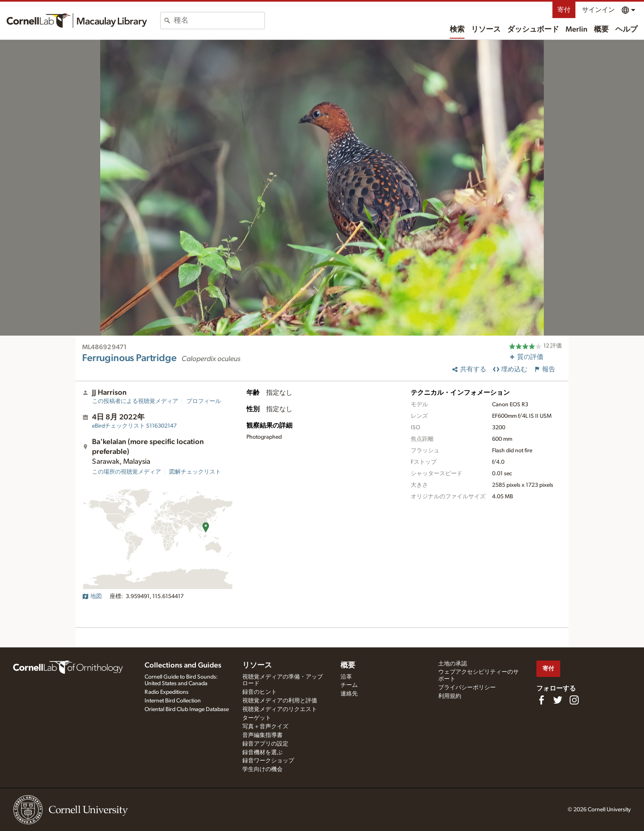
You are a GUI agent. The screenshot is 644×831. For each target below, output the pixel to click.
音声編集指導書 (262, 735)
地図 (92, 596)
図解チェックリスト (195, 472)
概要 (601, 30)
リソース (486, 30)
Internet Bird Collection (173, 701)
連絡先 (349, 694)
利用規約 (450, 696)
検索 (457, 30)
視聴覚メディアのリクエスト (280, 709)
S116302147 (134, 426)
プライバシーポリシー (467, 688)
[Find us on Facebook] (541, 700)
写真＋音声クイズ (265, 727)
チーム (349, 685)
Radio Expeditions (167, 692)
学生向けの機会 (262, 769)
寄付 (564, 10)
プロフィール (204, 401)
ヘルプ (626, 30)
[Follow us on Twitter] (558, 700)
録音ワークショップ (268, 761)
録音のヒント (260, 692)
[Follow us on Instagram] (574, 700)
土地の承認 (453, 664)
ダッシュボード (533, 30)
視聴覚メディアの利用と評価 (280, 701)
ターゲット (257, 718)
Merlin (576, 30)
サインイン (598, 10)
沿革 (346, 677)
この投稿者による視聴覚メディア (135, 401)
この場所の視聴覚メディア (126, 472)
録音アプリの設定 (265, 744)
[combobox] (219, 21)
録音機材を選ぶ (262, 753)
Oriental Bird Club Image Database (187, 709)
